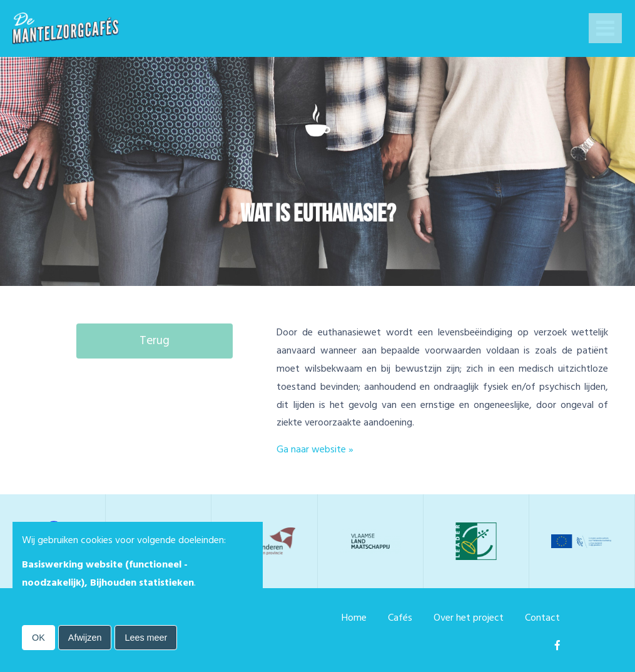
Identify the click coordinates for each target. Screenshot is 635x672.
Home (354, 618)
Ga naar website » (315, 449)
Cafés (400, 618)
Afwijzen (85, 638)
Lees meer (146, 638)
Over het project (469, 618)
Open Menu (605, 29)
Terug (155, 341)
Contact (542, 618)
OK (38, 638)
